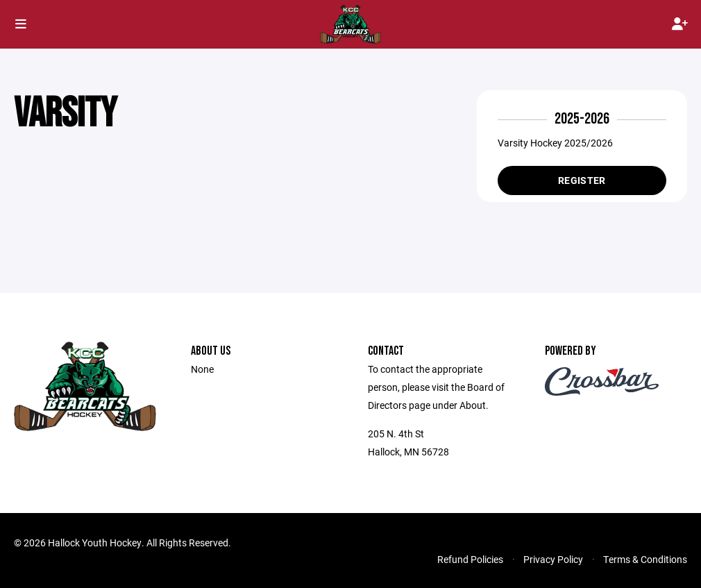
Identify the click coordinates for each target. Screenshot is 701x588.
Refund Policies (470, 559)
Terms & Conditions (645, 559)
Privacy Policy (553, 559)
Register (582, 180)
